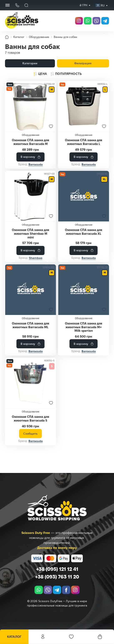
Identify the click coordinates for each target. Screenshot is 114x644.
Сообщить (30, 444)
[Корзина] (100, 637)
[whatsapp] (86, 21)
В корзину (28, 160)
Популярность (68, 74)
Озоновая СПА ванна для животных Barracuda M (31, 144)
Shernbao (36, 261)
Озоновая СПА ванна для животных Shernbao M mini (31, 237)
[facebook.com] (66, 590)
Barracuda (36, 168)
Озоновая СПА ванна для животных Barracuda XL (84, 237)
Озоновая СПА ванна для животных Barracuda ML (31, 331)
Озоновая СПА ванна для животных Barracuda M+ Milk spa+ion (84, 333)
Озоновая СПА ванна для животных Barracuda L (84, 144)
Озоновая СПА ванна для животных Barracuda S (31, 428)
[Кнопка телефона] (17, 5)
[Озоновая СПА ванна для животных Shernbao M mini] (30, 200)
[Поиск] (26, 5)
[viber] (95, 21)
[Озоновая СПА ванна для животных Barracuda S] (30, 390)
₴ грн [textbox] (84, 5)
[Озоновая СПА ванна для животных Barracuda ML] (30, 293)
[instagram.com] (77, 21)
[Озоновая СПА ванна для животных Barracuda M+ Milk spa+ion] (84, 293)
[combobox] (84, 5)
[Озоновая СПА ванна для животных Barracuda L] (84, 106)
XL (104, 183)
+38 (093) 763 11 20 (57, 577)
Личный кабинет (43, 637)
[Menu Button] (7, 5)
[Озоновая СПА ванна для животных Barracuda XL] (84, 200)
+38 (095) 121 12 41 (57, 569)
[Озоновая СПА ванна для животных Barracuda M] (30, 106)
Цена (42, 74)
